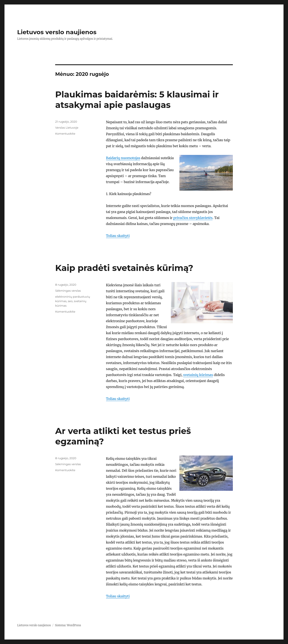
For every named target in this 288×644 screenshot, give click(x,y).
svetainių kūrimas (198, 375)
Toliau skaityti (118, 236)
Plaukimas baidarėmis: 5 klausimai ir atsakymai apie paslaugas (137, 100)
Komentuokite (65, 134)
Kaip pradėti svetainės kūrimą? (124, 268)
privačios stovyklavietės (193, 218)
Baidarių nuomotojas (123, 158)
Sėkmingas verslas (68, 291)
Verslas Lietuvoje (67, 128)
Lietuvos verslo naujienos (57, 32)
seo (70, 301)
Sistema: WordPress (68, 625)
